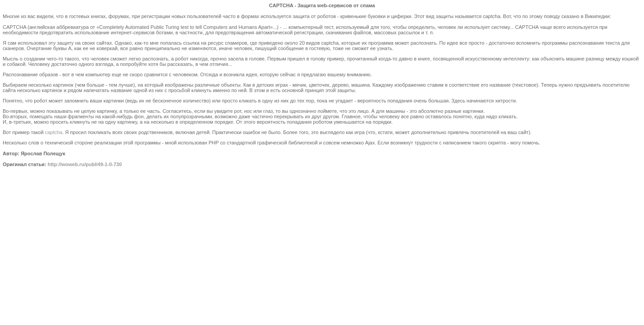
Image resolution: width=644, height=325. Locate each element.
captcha (54, 132)
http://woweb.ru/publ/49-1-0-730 (84, 164)
